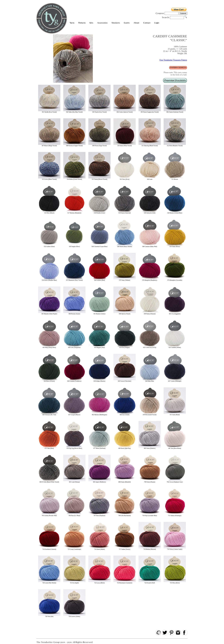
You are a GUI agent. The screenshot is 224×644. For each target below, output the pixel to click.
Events (127, 23)
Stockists (116, 23)
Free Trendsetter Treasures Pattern (173, 60)
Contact (147, 23)
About (136, 23)
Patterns (82, 23)
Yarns (72, 23)
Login (157, 23)
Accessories (102, 23)
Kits (91, 23)
